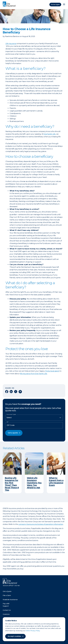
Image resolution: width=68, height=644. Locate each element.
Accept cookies (14, 636)
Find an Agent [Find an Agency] (55, 4)
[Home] (10, 4)
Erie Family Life (50, 134)
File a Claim (7, 595)
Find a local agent (52, 371)
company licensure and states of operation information (41, 524)
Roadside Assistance (10, 600)
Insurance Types (11, 414)
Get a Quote (7, 591)
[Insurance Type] (34, 418)
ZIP (8, 422)
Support (6, 606)
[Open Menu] (64, 5)
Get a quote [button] (13, 433)
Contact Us (7, 610)
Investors (6, 614)
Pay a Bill (6, 604)
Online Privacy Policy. (33, 631)
